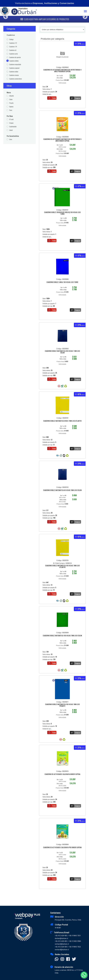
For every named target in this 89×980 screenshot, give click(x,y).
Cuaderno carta (14, 54)
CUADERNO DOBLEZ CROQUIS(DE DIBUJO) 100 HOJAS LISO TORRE (62, 213)
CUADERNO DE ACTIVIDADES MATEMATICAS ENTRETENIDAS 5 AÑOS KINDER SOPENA (62, 140)
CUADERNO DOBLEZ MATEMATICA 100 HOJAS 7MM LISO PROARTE (62, 705)
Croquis (11, 123)
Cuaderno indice (14, 72)
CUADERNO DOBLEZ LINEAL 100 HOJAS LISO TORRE (62, 282)
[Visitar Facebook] (68, 959)
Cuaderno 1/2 (13, 43)
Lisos (11, 139)
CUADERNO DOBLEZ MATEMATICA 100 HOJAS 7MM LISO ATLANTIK (62, 567)
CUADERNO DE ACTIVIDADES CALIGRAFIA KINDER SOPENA (62, 774)
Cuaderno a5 (13, 50)
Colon (11, 99)
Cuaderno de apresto (15, 57)
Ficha (52, 98)
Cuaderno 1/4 (13, 47)
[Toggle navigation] (86, 11)
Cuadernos (11, 35)
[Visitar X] (74, 959)
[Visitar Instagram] (62, 959)
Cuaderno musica (14, 75)
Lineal (11, 130)
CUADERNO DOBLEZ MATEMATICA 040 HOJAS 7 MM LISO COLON (62, 352)
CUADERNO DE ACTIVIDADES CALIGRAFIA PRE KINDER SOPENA (62, 848)
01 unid (11, 119)
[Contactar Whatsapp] (57, 959)
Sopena (11, 107)
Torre (11, 110)
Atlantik (12, 96)
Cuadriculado (13, 127)
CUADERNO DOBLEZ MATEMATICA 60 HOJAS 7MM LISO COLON (62, 490)
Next (84, 16)
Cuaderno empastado (15, 64)
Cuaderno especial (14, 68)
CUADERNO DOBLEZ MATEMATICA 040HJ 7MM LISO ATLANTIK (62, 421)
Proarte (11, 103)
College (11, 39)
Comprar (75, 98)
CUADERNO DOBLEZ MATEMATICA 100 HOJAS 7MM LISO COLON (62, 636)
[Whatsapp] (84, 975)
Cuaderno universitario (16, 79)
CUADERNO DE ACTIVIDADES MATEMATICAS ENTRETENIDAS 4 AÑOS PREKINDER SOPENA (62, 71)
